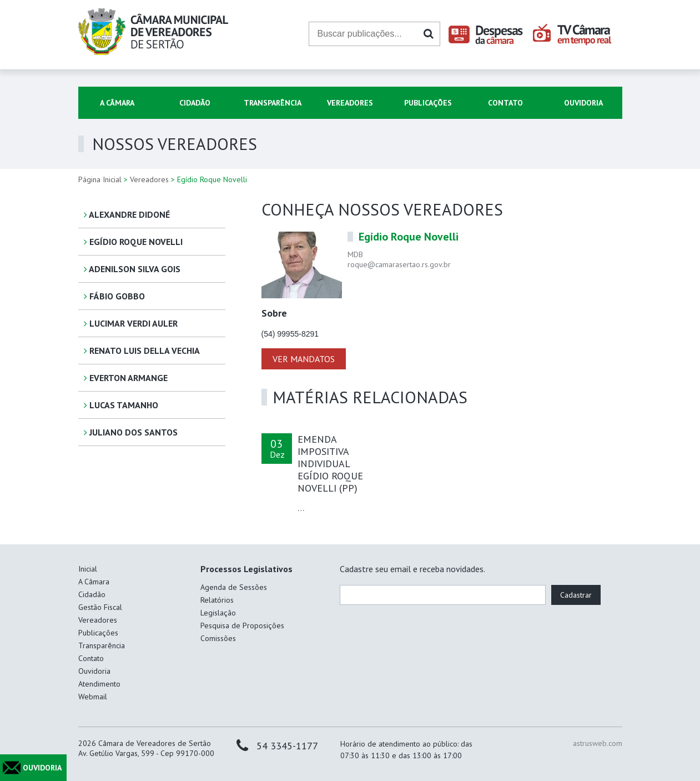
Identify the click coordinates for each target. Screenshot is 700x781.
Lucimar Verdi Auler (131, 323)
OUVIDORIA (42, 768)
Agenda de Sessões (234, 587)
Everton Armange (126, 378)
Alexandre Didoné (127, 214)
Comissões (218, 638)
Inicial (88, 569)
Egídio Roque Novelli (133, 242)
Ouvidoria (583, 103)
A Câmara (117, 103)
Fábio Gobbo (114, 296)
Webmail (93, 697)
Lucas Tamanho (121, 405)
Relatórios (217, 600)
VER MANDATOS (304, 359)
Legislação (218, 613)
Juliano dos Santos (131, 432)
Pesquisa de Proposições (242, 625)
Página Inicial (100, 179)
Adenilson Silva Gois (132, 269)
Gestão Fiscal (100, 607)
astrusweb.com (598, 743)
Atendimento (99, 684)
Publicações (428, 103)
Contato (505, 103)
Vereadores (350, 103)
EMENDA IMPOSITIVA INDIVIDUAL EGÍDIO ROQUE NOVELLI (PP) (330, 464)
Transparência (273, 103)
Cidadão (195, 103)
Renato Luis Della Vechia (142, 351)
